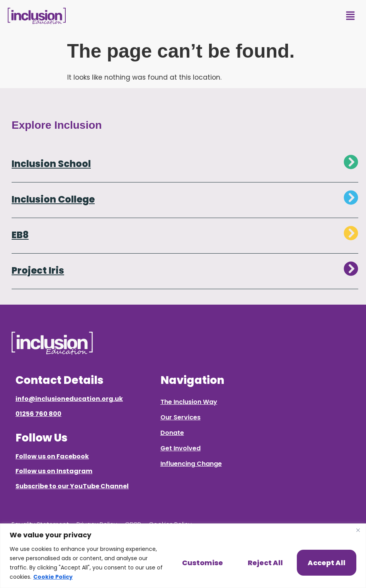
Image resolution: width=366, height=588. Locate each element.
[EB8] (351, 233)
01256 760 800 (38, 414)
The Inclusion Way (189, 402)
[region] (183, 556)
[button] (351, 16)
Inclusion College (53, 199)
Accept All (327, 563)
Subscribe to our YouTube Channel (72, 486)
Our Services (180, 417)
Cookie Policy (53, 577)
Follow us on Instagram (54, 471)
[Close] (358, 530)
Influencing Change (191, 464)
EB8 (20, 235)
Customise (203, 563)
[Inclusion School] (351, 162)
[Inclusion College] (351, 198)
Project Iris (38, 270)
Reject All (265, 563)
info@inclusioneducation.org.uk (69, 399)
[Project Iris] (351, 269)
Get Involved (180, 448)
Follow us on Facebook (52, 456)
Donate (172, 433)
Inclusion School (51, 164)
